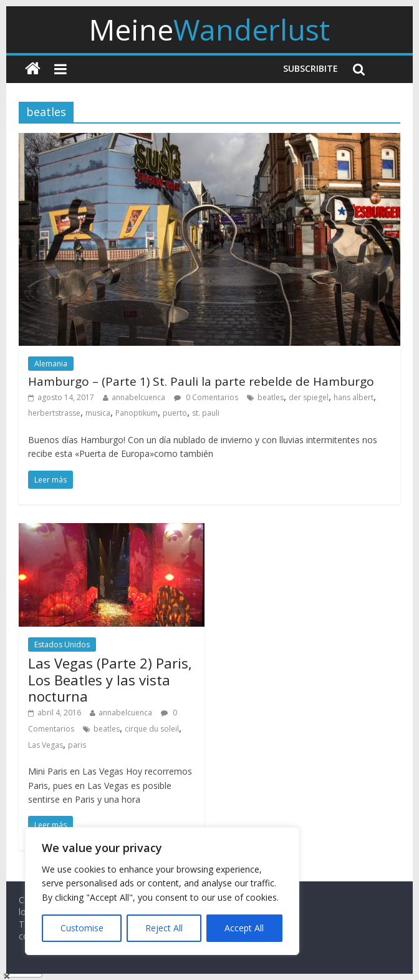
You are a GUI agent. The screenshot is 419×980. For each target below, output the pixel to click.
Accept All (244, 928)
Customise (82, 928)
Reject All (164, 928)
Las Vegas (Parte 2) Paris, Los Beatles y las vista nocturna (110, 679)
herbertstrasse (54, 413)
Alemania (51, 364)
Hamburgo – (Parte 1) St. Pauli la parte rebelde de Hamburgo (201, 381)
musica (98, 413)
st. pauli (206, 413)
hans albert (354, 397)
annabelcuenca (138, 397)
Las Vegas (46, 745)
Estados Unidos (62, 644)
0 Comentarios (206, 397)
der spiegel (309, 397)
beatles (271, 397)
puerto (175, 413)
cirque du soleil (152, 729)
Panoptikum (137, 413)
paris (77, 745)
